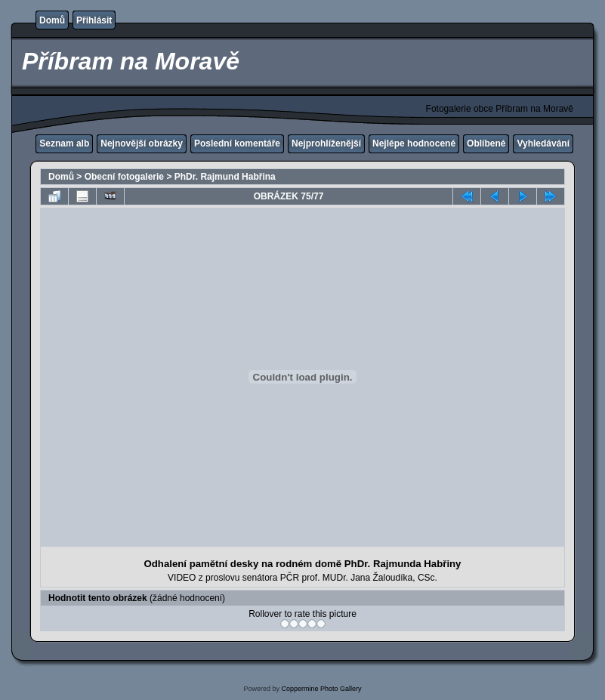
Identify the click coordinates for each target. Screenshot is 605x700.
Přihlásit (94, 20)
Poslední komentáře (237, 143)
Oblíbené (486, 143)
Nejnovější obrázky (142, 143)
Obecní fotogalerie (124, 177)
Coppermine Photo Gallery (321, 689)
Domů (52, 20)
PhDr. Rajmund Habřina (225, 177)
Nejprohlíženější (326, 143)
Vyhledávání (543, 143)
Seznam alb (64, 143)
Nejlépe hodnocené (414, 143)
